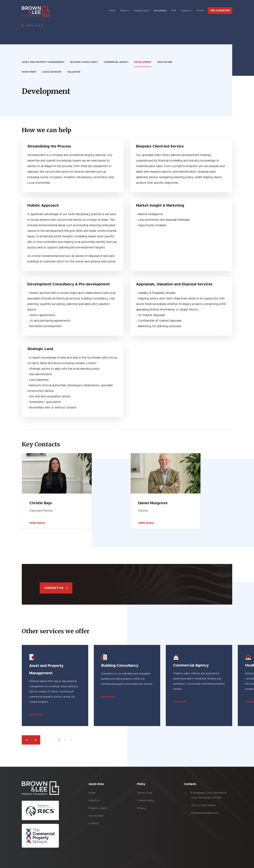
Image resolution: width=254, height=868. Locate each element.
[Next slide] (54, 740)
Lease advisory (52, 72)
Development (143, 62)
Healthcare (165, 62)
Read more (54, 715)
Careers (200, 11)
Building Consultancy (84, 62)
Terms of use (145, 793)
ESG (174, 11)
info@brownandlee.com (204, 813)
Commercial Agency (116, 62)
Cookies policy (146, 801)
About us (125, 11)
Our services (160, 11)
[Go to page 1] (77, 740)
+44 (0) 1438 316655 (203, 806)
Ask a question (220, 11)
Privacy (141, 808)
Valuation (74, 72)
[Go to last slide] (44, 740)
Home (112, 11)
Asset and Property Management (43, 62)
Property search (142, 11)
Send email (37, 523)
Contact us (186, 11)
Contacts (94, 823)
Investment (29, 72)
